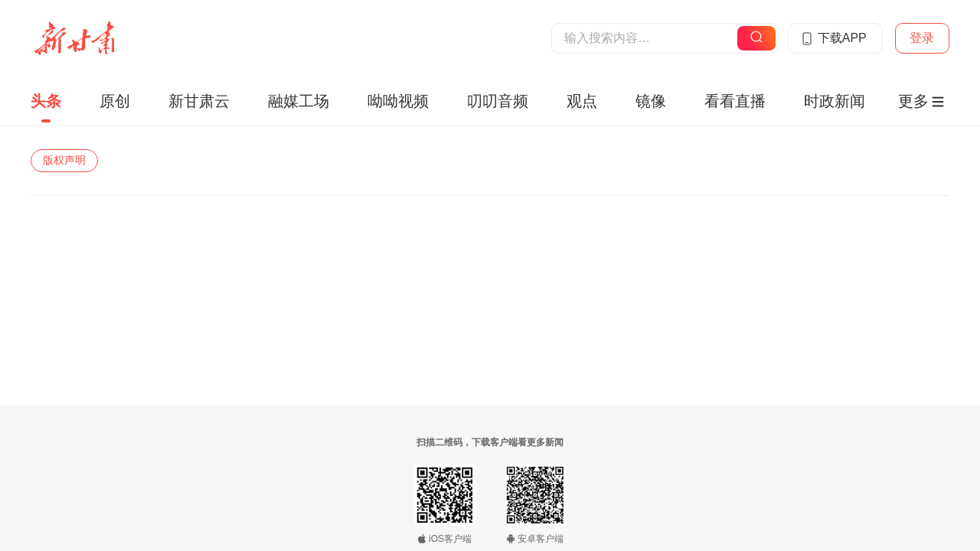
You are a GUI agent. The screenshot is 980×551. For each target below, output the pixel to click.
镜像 (651, 101)
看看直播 (735, 101)
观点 (582, 101)
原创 (115, 101)
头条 (46, 101)
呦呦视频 (398, 101)
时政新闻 (835, 101)
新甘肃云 (199, 101)
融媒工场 (299, 101)
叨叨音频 (498, 101)
